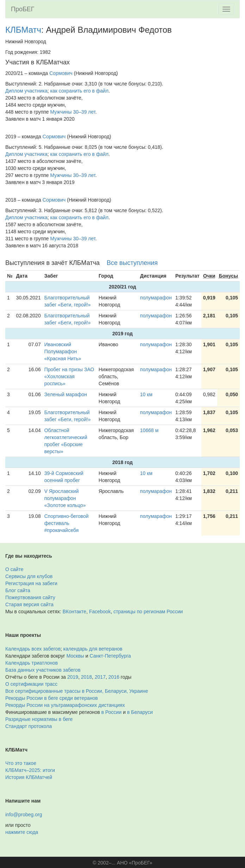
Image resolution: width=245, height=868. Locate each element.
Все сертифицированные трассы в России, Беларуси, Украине (77, 691)
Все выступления (132, 263)
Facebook (100, 612)
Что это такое (21, 763)
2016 (114, 677)
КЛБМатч (23, 30)
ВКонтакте (74, 612)
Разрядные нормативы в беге (39, 719)
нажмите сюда (22, 832)
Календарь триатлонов (32, 663)
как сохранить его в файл (80, 91)
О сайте (14, 569)
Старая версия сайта (29, 604)
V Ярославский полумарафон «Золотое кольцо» (65, 498)
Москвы (75, 656)
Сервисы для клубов (29, 576)
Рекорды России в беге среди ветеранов (52, 698)
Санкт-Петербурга (110, 656)
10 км (146, 394)
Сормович (61, 73)
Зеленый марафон (66, 394)
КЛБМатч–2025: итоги (30, 770)
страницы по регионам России (148, 612)
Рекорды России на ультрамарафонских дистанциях (65, 705)
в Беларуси (140, 712)
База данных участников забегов (43, 670)
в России (111, 712)
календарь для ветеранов (93, 649)
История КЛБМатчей (29, 777)
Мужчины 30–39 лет (73, 112)
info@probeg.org (24, 815)
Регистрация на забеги (31, 583)
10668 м (149, 430)
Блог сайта (18, 590)
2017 (100, 677)
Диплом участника (26, 91)
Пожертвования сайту (30, 597)
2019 (73, 677)
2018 (86, 677)
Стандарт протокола (29, 726)
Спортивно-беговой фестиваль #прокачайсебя (67, 523)
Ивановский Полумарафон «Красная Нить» (63, 351)
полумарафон (156, 298)
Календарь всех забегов (33, 649)
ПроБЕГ (23, 9)
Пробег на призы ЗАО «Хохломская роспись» (69, 376)
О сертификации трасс (31, 684)
